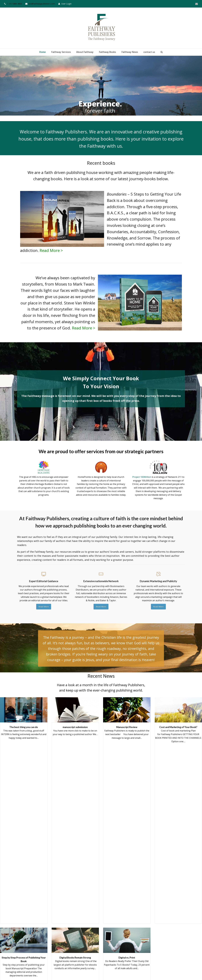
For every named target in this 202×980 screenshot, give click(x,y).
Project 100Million (142, 477)
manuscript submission (75, 815)
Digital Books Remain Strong (75, 869)
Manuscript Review (127, 815)
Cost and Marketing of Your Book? (178, 815)
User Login (66, 4)
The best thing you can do (24, 815)
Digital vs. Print (127, 869)
